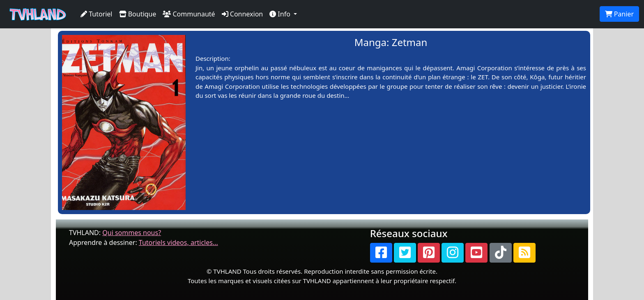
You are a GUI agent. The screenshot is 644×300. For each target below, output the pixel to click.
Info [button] (281, 14)
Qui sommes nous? (132, 233)
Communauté (189, 14)
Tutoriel (97, 14)
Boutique (138, 14)
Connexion (243, 14)
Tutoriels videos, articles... (178, 242)
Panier (619, 14)
